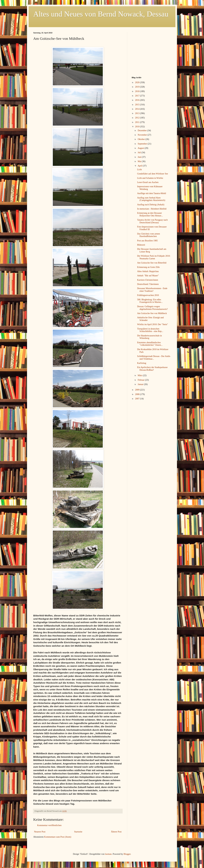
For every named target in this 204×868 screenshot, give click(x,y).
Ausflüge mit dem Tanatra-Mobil (152, 193)
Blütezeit (141, 245)
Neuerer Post (40, 832)
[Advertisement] (151, 51)
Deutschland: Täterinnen (148, 284)
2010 (138, 127)
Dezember (142, 130)
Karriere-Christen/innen (148, 280)
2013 (138, 113)
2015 (138, 105)
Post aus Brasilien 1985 (147, 241)
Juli (139, 152)
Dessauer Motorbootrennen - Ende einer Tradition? (152, 290)
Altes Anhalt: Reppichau (148, 271)
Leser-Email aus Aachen (148, 182)
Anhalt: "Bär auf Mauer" (148, 276)
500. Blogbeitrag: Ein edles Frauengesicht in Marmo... (150, 301)
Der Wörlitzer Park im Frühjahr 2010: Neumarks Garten (154, 257)
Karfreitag (142, 363)
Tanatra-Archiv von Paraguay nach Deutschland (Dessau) (152, 221)
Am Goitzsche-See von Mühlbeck (152, 313)
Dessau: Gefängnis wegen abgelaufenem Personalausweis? (152, 308)
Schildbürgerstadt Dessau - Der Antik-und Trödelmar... (154, 358)
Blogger (127, 854)
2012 (138, 118)
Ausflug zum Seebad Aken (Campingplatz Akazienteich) (151, 199)
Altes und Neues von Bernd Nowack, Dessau (101, 14)
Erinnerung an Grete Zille (148, 267)
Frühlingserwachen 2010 (148, 295)
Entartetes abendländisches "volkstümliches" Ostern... (150, 344)
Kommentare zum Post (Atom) (58, 837)
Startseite (78, 832)
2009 (138, 390)
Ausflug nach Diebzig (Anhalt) (151, 205)
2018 (138, 91)
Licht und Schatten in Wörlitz (150, 178)
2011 (138, 122)
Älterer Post (116, 832)
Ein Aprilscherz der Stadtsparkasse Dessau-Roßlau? (152, 369)
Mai (140, 161)
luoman (108, 854)
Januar (141, 384)
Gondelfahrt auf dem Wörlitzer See (153, 174)
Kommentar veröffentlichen (49, 825)
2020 (138, 82)
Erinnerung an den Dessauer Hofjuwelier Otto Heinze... (150, 214)
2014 (138, 109)
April (140, 166)
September (143, 144)
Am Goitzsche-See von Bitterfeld (152, 263)
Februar (141, 380)
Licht (139, 169)
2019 (138, 87)
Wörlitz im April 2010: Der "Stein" (153, 324)
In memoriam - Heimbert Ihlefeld (152, 209)
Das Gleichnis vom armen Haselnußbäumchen (149, 235)
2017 (138, 96)
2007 (138, 399)
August (141, 148)
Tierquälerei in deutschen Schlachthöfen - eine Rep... (150, 330)
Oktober (141, 139)
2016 (138, 100)
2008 (138, 394)
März (140, 375)
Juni (140, 157)
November (143, 135)
